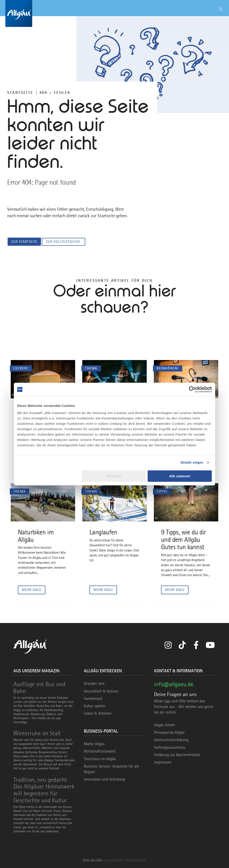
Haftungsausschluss (170, 747)
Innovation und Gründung (104, 779)
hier (167, 701)
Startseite (20, 93)
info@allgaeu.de (174, 684)
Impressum (163, 762)
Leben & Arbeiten (98, 713)
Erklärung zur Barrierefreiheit (177, 755)
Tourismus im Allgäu (100, 759)
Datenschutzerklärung (171, 740)
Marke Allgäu (94, 744)
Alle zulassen (180, 476)
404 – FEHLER (55, 93)
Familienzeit (93, 698)
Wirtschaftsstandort (100, 751)
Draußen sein (94, 684)
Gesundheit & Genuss (101, 691)
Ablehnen (114, 476)
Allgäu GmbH (164, 725)
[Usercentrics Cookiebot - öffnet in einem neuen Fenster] (192, 389)
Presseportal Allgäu (169, 732)
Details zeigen (192, 462)
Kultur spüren (95, 706)
